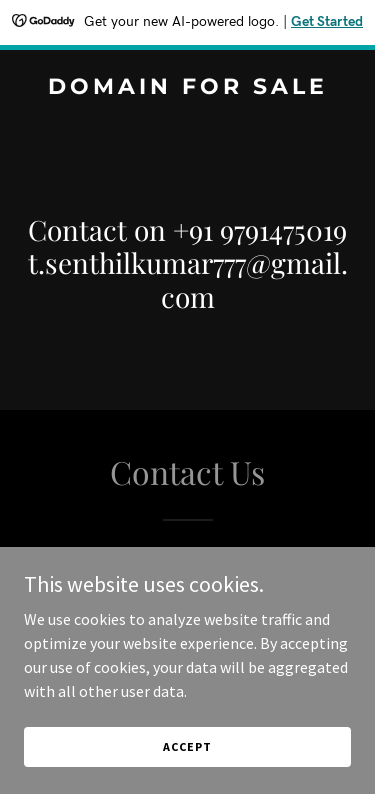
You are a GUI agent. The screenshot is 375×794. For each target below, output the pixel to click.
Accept (187, 746)
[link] (187, 88)
